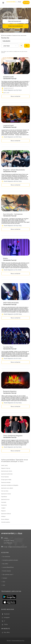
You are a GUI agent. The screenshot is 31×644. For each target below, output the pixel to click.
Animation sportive (6, 522)
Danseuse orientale (6, 482)
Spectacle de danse (6, 494)
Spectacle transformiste (7, 474)
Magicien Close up (6, 468)
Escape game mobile (6, 480)
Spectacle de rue (5, 499)
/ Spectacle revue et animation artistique (14, 7)
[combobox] (10, 46)
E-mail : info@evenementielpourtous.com (15, 547)
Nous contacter (16, 96)
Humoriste (4, 502)
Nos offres (5, 564)
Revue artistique (5, 519)
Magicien (3, 511)
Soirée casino (4, 465)
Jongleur (3, 508)
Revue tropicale (5, 477)
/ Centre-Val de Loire (6, 10)
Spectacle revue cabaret (7, 488)
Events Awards (7, 571)
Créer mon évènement (15, 26)
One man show (5, 491)
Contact (5, 578)
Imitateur (3, 517)
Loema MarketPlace (8, 567)
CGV (4, 585)
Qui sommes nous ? (8, 575)
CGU (4, 582)
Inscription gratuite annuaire (10, 560)
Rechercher (27, 46)
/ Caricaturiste (26, 7)
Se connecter (27, 3)
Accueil (3, 7)
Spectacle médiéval (6, 514)
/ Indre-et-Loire (14, 10)
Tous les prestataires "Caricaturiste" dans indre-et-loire (14, 36)
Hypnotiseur (4, 497)
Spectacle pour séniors (7, 471)
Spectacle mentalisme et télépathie (10, 485)
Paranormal (4, 505)
